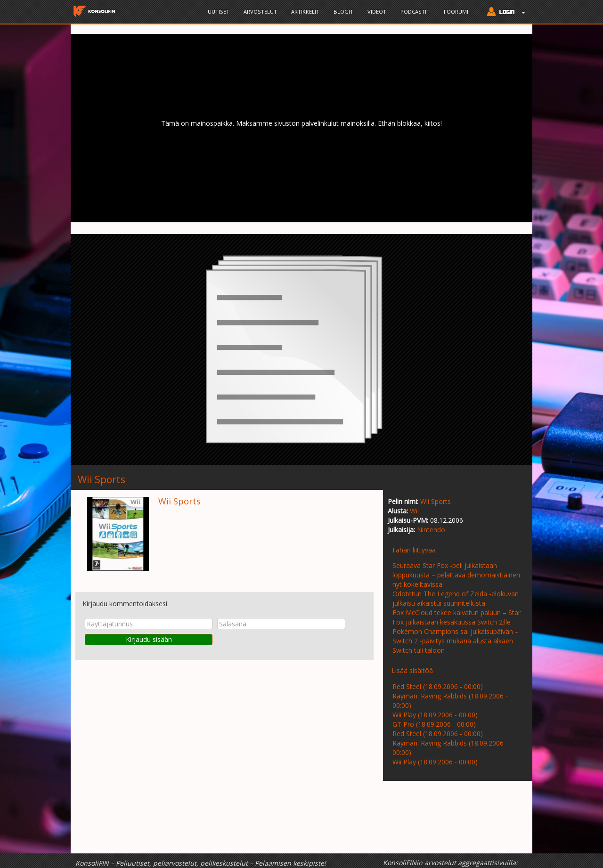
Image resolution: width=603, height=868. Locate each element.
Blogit (343, 12)
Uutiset (219, 12)
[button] (504, 13)
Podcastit (415, 12)
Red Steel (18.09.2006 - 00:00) (438, 686)
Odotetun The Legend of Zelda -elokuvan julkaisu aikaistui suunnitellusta (456, 598)
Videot (377, 12)
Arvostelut (260, 12)
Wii (414, 511)
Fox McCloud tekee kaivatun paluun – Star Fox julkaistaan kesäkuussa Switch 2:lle (456, 617)
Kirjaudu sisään (149, 639)
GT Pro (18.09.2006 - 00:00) (434, 724)
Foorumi (456, 12)
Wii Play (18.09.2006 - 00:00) (435, 715)
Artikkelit (305, 12)
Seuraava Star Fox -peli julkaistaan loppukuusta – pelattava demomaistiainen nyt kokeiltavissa (456, 575)
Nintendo (431, 530)
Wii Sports (436, 501)
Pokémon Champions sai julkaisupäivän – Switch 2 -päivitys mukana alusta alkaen (456, 636)
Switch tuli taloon (419, 650)
